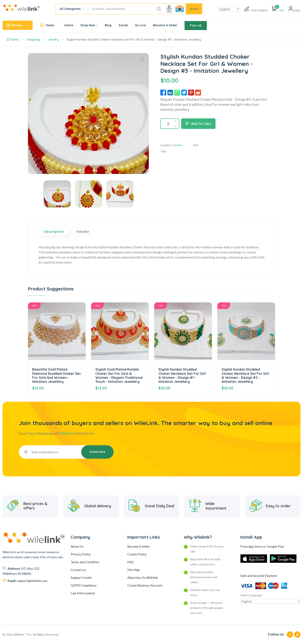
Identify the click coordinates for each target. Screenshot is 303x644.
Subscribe (98, 452)
